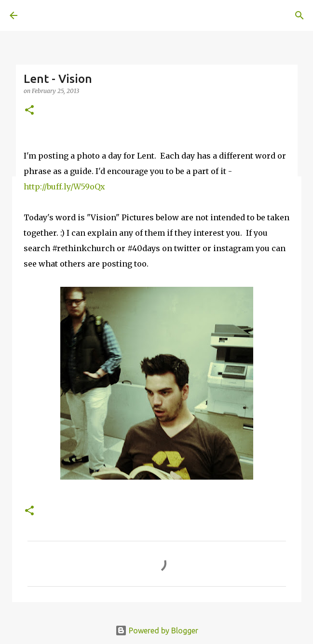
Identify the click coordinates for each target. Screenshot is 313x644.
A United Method (58, 15)
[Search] (299, 15)
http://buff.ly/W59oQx (64, 187)
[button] (29, 111)
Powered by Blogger (157, 631)
